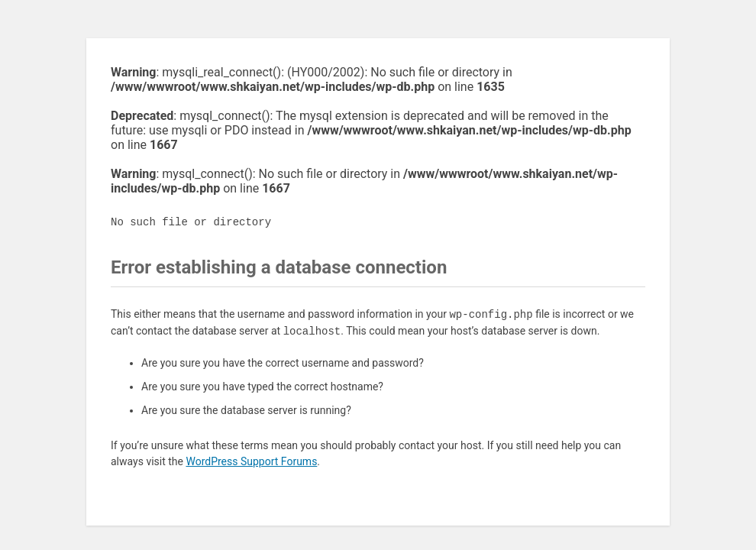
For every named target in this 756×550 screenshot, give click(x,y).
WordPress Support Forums (251, 461)
